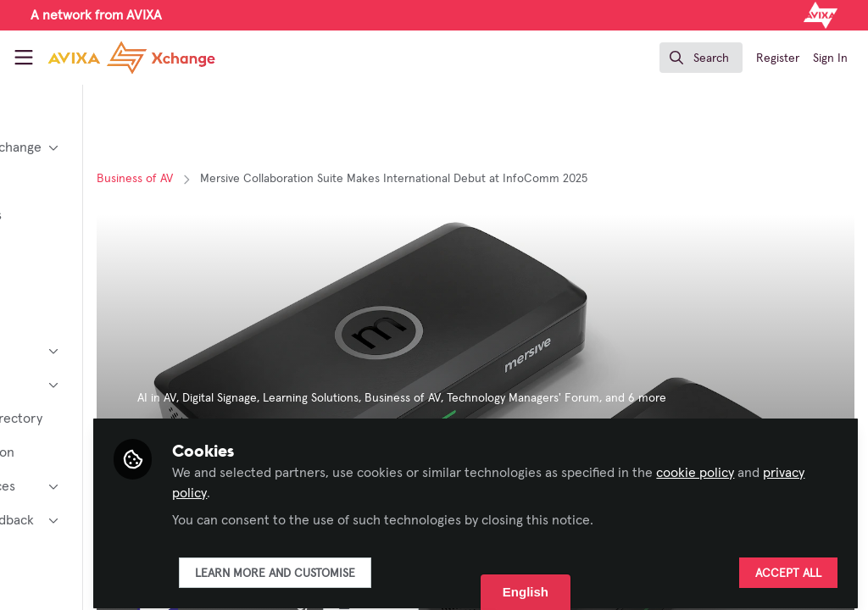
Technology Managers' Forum (657, 398)
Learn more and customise (409, 565)
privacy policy (409, 485)
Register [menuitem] (778, 58)
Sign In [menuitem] (830, 58)
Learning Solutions (445, 398)
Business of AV (269, 179)
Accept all (788, 565)
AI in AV (291, 398)
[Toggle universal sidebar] (24, 58)
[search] (701, 58)
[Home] (131, 58)
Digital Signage (353, 398)
